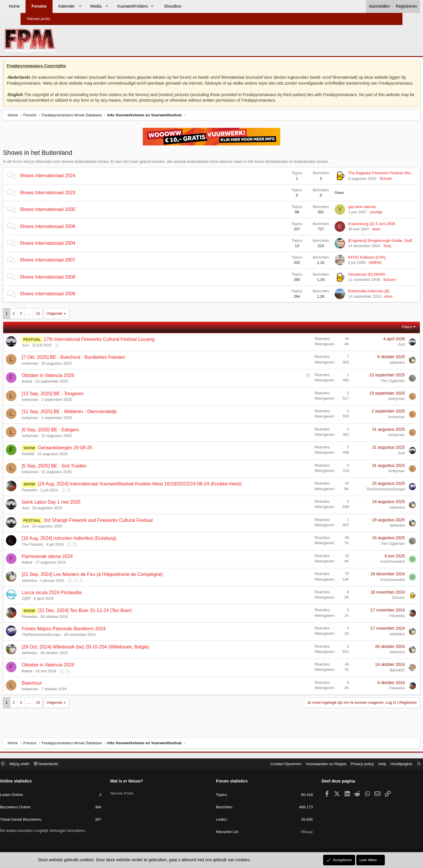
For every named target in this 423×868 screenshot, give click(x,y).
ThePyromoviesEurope (363, 496)
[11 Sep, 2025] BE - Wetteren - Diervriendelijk (91, 419)
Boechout (54, 690)
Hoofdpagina (378, 764)
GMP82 (353, 270)
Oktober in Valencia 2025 (70, 383)
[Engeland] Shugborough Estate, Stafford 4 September (372, 248)
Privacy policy (339, 764)
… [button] (51, 321)
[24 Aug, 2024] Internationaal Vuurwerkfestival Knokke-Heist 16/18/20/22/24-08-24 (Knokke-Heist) (162, 491)
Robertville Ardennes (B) (347, 298)
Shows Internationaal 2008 (69, 284)
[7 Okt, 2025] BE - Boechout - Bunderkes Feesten (95, 365)
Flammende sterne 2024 (69, 563)
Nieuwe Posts (134, 792)
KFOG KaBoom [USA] (345, 265)
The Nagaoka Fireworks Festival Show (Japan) (366, 180)
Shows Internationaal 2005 (69, 217)
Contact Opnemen (263, 764)
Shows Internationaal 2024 (69, 183)
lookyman (52, 370)
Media (116, 6)
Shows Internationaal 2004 (69, 250)
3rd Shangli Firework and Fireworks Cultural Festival (120, 527)
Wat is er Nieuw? (138, 782)
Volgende (76, 321)
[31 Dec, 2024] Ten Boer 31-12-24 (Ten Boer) (107, 618)
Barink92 (375, 677)
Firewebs (52, 497)
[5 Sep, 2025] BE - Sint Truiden (76, 473)
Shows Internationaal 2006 (69, 233)
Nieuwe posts (38, 19)
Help (359, 764)
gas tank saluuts (340, 214)
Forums (59, 6)
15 (60, 321)
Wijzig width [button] (43, 764)
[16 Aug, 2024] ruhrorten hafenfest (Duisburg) (91, 546)
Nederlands (69, 764)
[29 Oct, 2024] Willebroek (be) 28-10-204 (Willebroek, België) (107, 654)
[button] (100, 6)
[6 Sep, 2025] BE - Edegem (72, 437)
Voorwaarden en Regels (303, 764)
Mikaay (295, 833)
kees (354, 236)
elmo (366, 304)
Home (35, 6)
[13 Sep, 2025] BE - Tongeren (75, 401)
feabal (49, 389)
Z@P (48, 606)
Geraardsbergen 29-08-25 (87, 455)
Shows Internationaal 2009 (69, 301)
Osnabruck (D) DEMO (345, 281)
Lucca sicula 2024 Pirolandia (74, 600)
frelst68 (50, 461)
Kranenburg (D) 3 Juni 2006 (350, 231)
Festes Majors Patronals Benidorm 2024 (86, 636)
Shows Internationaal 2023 (69, 200)
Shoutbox (193, 6)
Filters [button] (385, 334)
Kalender (87, 6)
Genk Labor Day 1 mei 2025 (73, 509)
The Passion (54, 551)
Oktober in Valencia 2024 (70, 672)
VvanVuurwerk (370, 569)
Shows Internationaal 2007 (69, 267)
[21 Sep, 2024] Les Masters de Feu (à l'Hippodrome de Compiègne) (114, 582)
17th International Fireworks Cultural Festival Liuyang (121, 346)
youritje (354, 219)
